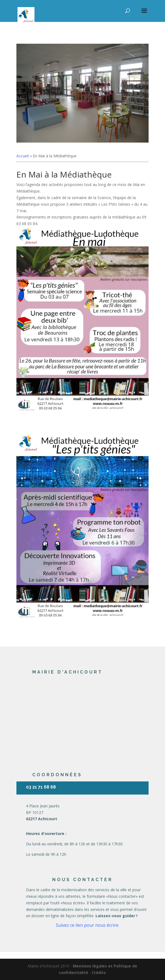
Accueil (23, 156)
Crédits (99, 972)
